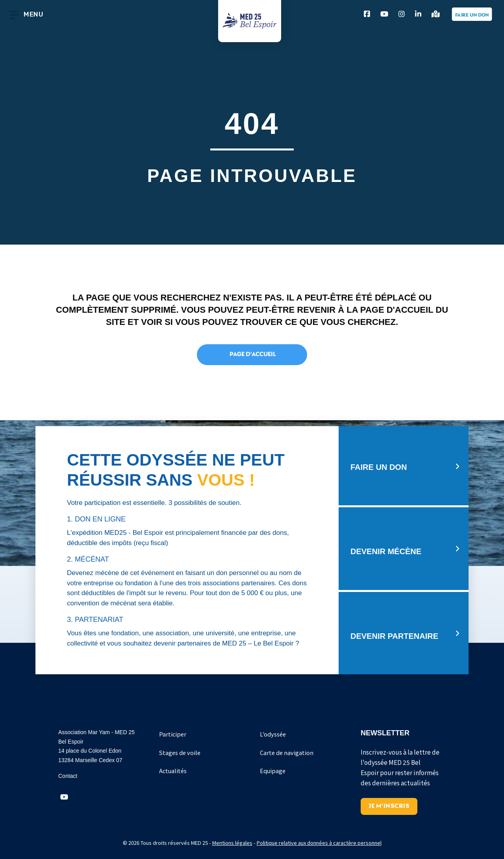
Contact (68, 776)
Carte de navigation (287, 752)
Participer (173, 734)
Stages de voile (180, 752)
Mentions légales (232, 843)
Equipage (273, 771)
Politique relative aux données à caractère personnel (319, 843)
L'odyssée (273, 734)
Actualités (173, 771)
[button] (64, 797)
